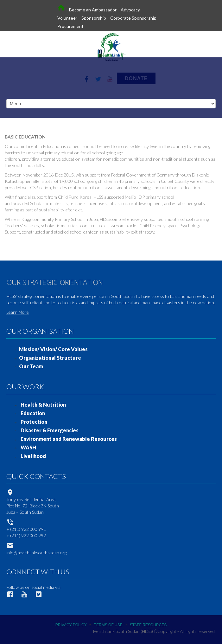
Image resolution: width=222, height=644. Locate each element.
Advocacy (130, 10)
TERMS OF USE (108, 625)
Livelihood (33, 456)
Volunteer (67, 18)
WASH (28, 447)
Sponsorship (94, 18)
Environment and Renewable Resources (69, 439)
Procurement (70, 26)
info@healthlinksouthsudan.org (36, 553)
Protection (34, 422)
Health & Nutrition (43, 405)
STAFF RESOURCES (148, 625)
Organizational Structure (50, 358)
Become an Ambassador (93, 10)
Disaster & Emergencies (50, 430)
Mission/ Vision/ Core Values (53, 349)
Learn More (18, 312)
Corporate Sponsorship (133, 18)
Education (33, 413)
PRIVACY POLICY (71, 625)
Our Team (31, 366)
